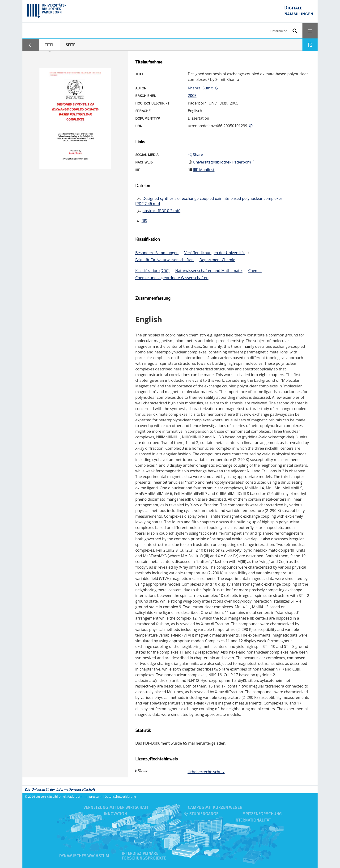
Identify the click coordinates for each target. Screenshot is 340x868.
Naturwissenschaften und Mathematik (209, 271)
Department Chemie (217, 260)
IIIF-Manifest (204, 170)
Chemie (255, 271)
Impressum (94, 797)
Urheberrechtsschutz (206, 772)
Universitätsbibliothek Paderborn (59, 797)
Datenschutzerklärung (120, 797)
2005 (192, 96)
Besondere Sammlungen (157, 253)
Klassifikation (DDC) (152, 271)
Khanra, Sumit (200, 88)
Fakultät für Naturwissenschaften (164, 260)
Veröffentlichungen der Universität (215, 253)
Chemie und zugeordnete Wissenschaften (172, 278)
